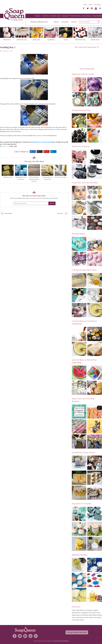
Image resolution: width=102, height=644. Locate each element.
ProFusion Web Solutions (61, 641)
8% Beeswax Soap (8, 177)
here (41, 136)
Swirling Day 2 (8, 47)
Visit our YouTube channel (87, 69)
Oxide (15, 146)
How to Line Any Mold (61, 177)
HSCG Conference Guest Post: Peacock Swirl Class (34, 179)
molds (11, 146)
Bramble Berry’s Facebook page (41, 142)
